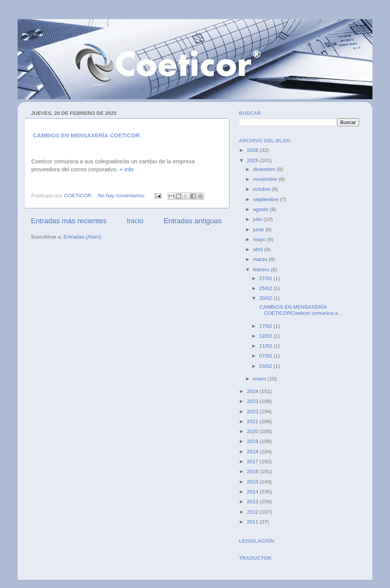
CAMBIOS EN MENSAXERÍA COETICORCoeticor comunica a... (300, 310)
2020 (253, 431)
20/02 (266, 298)
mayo (260, 239)
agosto (261, 209)
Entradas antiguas (193, 221)
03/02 (266, 366)
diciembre (265, 169)
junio (259, 230)
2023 (253, 401)
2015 (253, 482)
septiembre (267, 199)
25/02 (266, 288)
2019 (253, 441)
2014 (253, 492)
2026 (253, 150)
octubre (262, 189)
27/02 (266, 278)
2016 (253, 471)
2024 (253, 391)
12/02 (266, 336)
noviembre (266, 179)
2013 (253, 502)
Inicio (135, 221)
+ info (127, 169)
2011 (253, 522)
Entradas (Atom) (82, 237)
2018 (253, 452)
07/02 (266, 356)
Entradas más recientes (69, 221)
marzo (261, 259)
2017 (253, 462)
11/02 (266, 346)
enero (260, 379)
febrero (262, 270)
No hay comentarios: (122, 196)
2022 (253, 412)
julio (258, 219)
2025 (253, 160)
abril (259, 249)
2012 (253, 512)
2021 (253, 421)
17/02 (266, 326)
